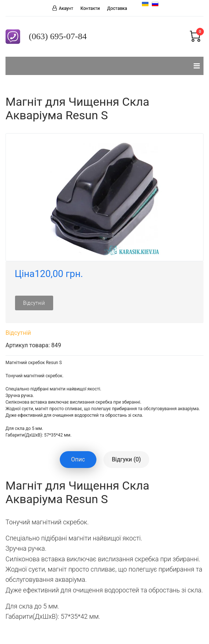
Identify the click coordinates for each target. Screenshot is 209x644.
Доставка (117, 8)
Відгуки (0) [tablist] (126, 459)
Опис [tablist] (78, 459)
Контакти (90, 8)
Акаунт (66, 8)
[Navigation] (197, 66)
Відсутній (34, 303)
